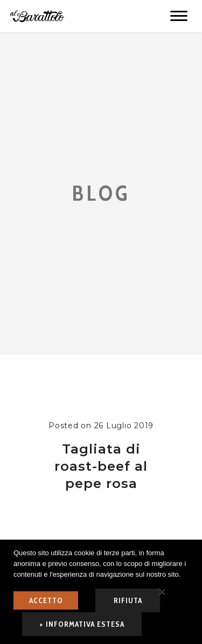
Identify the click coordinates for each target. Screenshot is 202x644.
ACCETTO (46, 600)
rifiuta (128, 600)
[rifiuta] (162, 592)
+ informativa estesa (82, 624)
